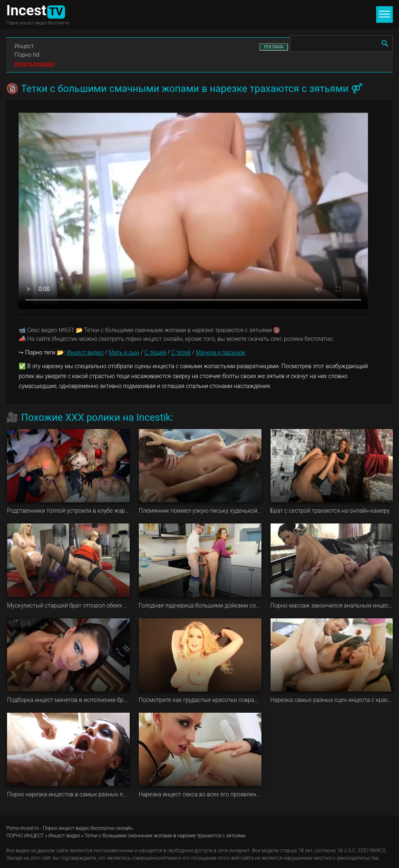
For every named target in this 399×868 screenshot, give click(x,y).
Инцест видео (85, 352)
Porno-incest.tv (23, 828)
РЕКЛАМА (274, 47)
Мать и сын (124, 352)
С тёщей (155, 352)
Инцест (24, 46)
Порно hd (27, 55)
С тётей (181, 352)
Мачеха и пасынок (221, 352)
